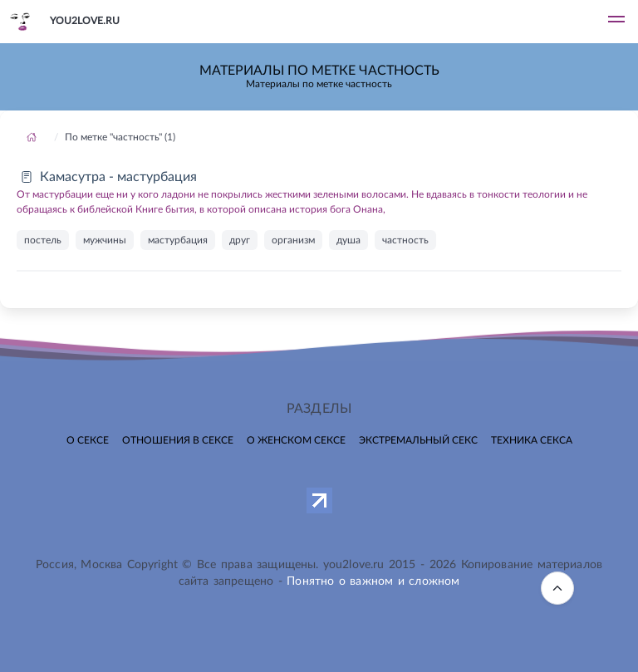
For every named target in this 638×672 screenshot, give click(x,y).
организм (293, 240)
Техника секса (532, 440)
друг (240, 240)
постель (43, 240)
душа (348, 240)
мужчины (105, 240)
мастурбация (178, 240)
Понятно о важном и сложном (373, 581)
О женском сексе (296, 440)
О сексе (88, 440)
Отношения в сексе (178, 440)
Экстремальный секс (418, 440)
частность (405, 240)
